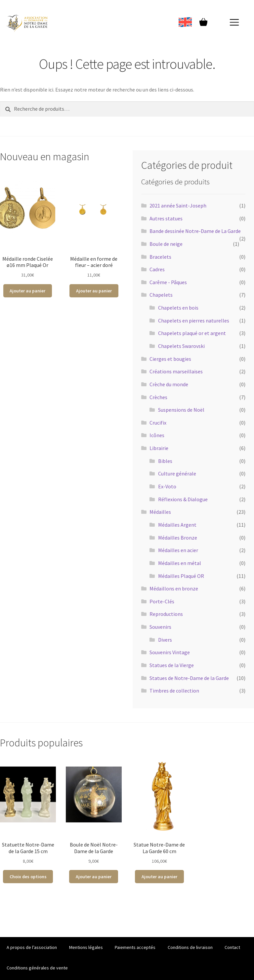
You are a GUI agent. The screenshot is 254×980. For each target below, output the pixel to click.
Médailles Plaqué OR (181, 576)
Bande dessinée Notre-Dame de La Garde (195, 231)
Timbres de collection (174, 691)
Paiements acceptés (135, 947)
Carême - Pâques (168, 282)
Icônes (157, 435)
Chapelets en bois (178, 308)
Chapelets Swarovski (181, 346)
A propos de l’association (32, 947)
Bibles (165, 461)
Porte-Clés (162, 601)
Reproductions (166, 614)
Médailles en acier (178, 550)
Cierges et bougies (170, 359)
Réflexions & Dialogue (183, 499)
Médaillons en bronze (174, 588)
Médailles (160, 512)
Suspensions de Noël (181, 410)
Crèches (158, 397)
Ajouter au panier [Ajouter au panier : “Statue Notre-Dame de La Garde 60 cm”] (159, 877)
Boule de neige (166, 244)
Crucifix (158, 423)
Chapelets (161, 295)
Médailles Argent (177, 525)
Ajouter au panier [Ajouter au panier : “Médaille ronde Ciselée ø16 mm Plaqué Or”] (27, 291)
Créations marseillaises (176, 371)
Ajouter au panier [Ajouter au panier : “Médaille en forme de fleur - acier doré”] (94, 291)
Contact (232, 947)
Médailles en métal (180, 563)
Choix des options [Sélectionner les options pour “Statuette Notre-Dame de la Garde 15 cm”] (28, 877)
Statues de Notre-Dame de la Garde (189, 678)
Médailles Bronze (178, 538)
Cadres (157, 269)
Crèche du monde (169, 384)
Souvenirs (160, 627)
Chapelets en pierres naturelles (194, 320)
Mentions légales (86, 947)
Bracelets (160, 257)
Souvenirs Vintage (170, 652)
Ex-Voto (167, 486)
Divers (165, 640)
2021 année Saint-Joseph (178, 206)
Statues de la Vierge (172, 665)
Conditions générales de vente (37, 968)
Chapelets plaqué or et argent (192, 333)
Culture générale (177, 473)
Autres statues (166, 218)
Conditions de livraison (190, 947)
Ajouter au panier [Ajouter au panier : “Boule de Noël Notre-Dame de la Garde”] (94, 877)
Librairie (159, 448)
